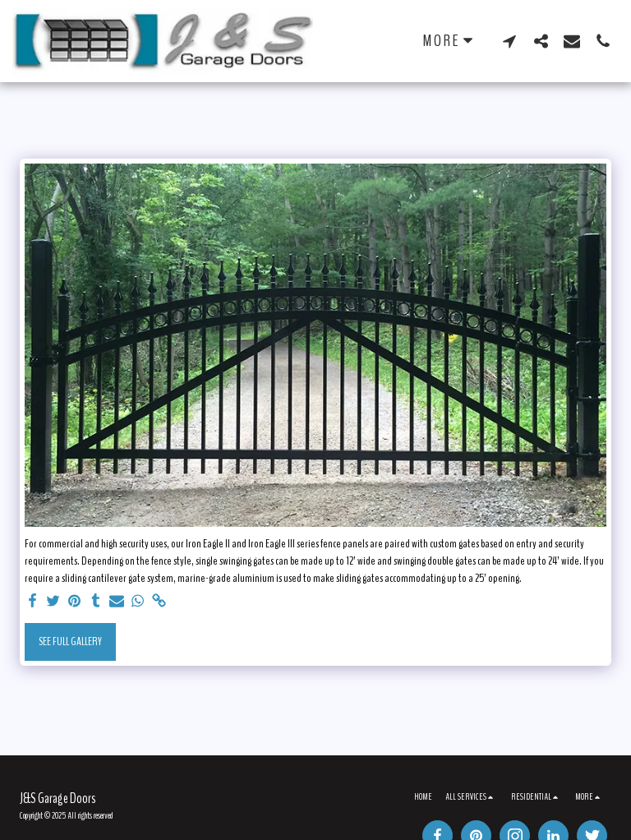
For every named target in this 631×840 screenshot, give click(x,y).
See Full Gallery (70, 642)
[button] (509, 41)
